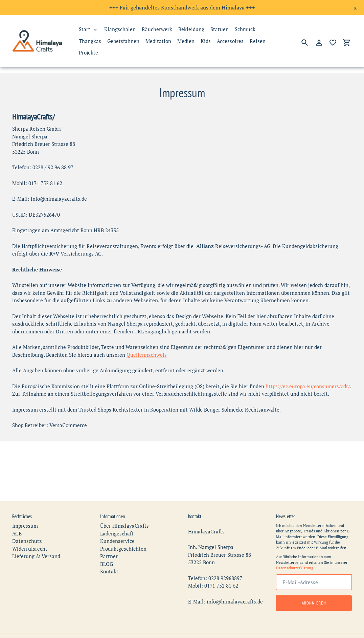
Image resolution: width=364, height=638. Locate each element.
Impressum (25, 514)
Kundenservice (117, 530)
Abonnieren (314, 591)
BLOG (107, 552)
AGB (17, 522)
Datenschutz (27, 530)
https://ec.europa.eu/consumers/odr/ (308, 386)
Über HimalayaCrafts (124, 514)
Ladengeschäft (117, 522)
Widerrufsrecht (30, 537)
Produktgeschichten (123, 537)
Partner (109, 545)
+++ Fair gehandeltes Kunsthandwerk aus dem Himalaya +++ (182, 7)
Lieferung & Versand (36, 545)
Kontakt (109, 560)
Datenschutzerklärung (295, 557)
